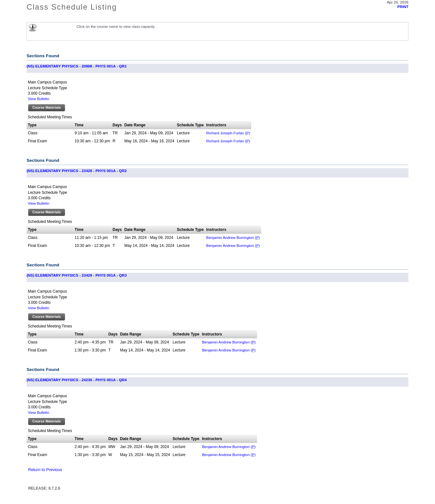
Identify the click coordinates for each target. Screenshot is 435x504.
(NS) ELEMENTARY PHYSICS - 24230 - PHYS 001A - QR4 (77, 380)
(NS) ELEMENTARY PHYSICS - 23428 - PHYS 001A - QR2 (77, 171)
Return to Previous (45, 470)
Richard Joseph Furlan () (228, 133)
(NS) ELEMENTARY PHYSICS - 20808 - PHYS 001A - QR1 (77, 66)
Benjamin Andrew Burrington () (233, 237)
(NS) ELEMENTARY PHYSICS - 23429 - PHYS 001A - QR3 (77, 275)
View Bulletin (39, 99)
